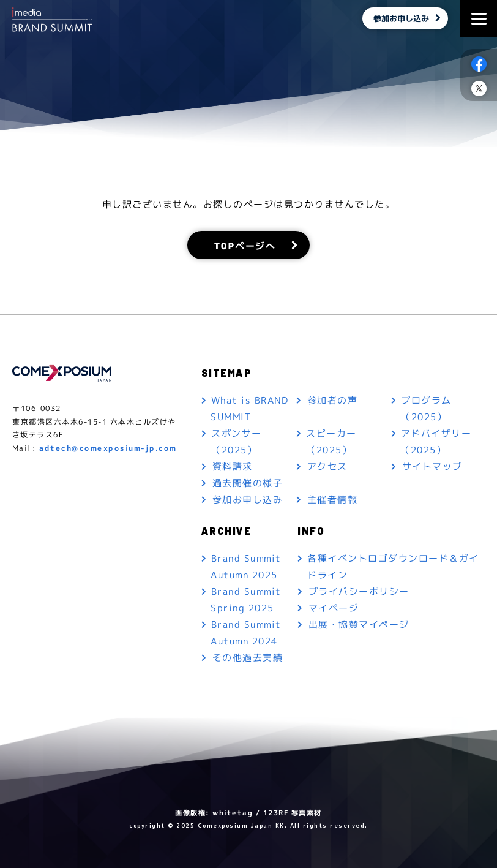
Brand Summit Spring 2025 (246, 600)
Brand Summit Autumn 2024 (246, 633)
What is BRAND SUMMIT (249, 409)
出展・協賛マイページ (359, 625)
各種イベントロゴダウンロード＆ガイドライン (393, 567)
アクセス (327, 466)
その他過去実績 (248, 658)
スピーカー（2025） (331, 442)
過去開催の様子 (248, 483)
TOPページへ (245, 245)
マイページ (334, 608)
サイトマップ (432, 466)
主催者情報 (333, 500)
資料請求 (233, 466)
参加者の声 (333, 400)
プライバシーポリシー (359, 591)
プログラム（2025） (427, 409)
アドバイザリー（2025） (436, 442)
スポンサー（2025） (237, 442)
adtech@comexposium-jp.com (108, 448)
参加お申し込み (400, 18)
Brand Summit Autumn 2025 (246, 567)
